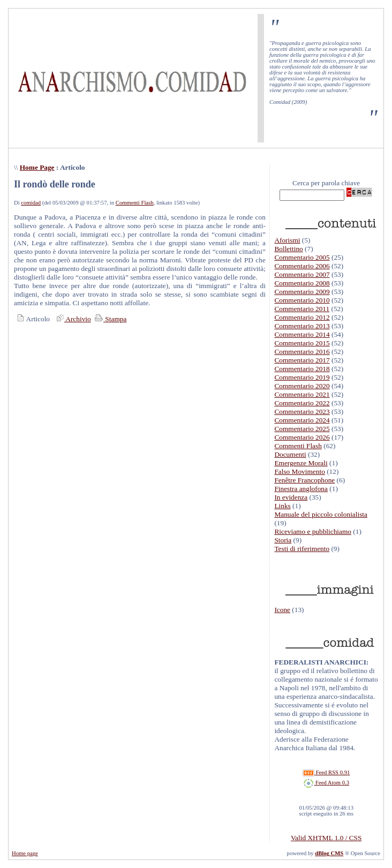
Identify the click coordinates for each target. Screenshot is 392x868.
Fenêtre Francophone (304, 480)
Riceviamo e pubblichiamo (313, 531)
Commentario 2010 (302, 300)
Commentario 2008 (302, 283)
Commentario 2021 (302, 394)
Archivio (72, 319)
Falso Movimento (299, 471)
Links (282, 506)
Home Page (37, 167)
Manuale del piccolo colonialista (321, 514)
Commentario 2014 (302, 334)
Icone (282, 610)
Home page (25, 853)
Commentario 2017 (302, 360)
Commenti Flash (135, 203)
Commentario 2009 (302, 292)
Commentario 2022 (302, 403)
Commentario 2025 (302, 429)
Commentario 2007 (302, 274)
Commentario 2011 (302, 309)
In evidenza (291, 497)
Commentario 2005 (302, 257)
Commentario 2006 (302, 266)
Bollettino (288, 249)
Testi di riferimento (302, 549)
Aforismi (287, 240)
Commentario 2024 (302, 420)
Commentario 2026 (302, 437)
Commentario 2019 (302, 377)
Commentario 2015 (302, 343)
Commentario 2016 (302, 352)
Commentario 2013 (302, 326)
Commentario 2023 (302, 412)
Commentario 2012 (302, 317)
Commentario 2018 (302, 369)
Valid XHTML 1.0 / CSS (326, 838)
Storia (283, 540)
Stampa (110, 319)
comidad (31, 203)
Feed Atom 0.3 (326, 783)
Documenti (290, 454)
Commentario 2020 (302, 386)
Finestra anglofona (301, 489)
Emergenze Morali (301, 463)
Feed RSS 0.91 (326, 772)
